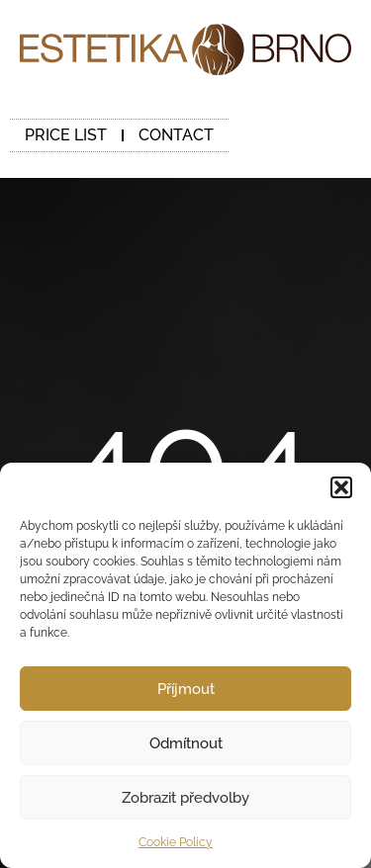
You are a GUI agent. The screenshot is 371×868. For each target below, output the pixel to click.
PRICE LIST (66, 135)
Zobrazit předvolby (185, 798)
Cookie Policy (176, 842)
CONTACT (176, 135)
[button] (341, 487)
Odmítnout (186, 743)
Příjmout (186, 689)
